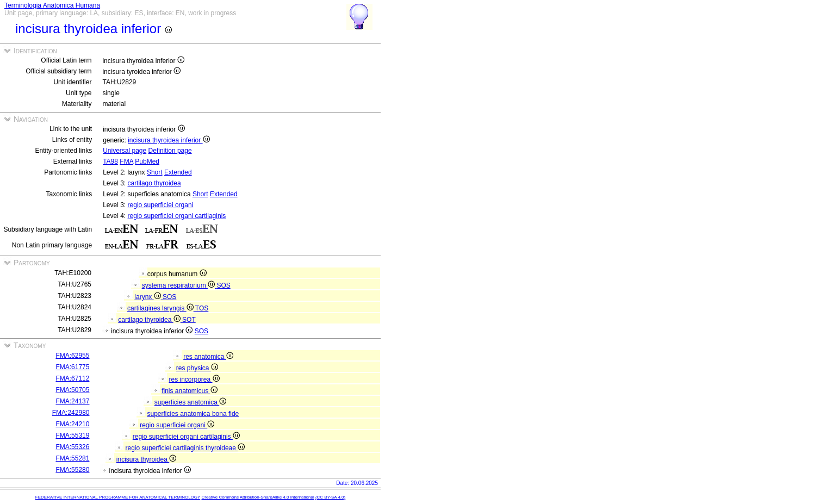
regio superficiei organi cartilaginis (177, 216)
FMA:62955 (72, 356)
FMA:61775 (72, 367)
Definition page (170, 151)
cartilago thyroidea (154, 183)
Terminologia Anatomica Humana (52, 5)
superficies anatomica (190, 402)
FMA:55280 (72, 470)
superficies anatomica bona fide (193, 414)
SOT (189, 320)
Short (155, 172)
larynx (148, 297)
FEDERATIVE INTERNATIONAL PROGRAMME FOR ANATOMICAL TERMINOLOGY (118, 497)
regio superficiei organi (161, 205)
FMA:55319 (72, 435)
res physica (197, 368)
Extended (178, 172)
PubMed (147, 161)
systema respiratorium (179, 285)
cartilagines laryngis (161, 308)
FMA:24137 (72, 401)
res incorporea (194, 379)
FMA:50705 (72, 390)
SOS (223, 285)
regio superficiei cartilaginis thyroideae (185, 448)
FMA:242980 (71, 413)
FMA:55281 (72, 458)
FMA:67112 (72, 378)
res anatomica (208, 357)
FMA (126, 161)
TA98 (110, 161)
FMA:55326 (72, 447)
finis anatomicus (189, 391)
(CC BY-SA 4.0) (330, 497)
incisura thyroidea (146, 459)
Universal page (125, 151)
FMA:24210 (72, 424)
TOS (202, 308)
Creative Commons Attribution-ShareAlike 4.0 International (257, 497)
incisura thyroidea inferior (169, 140)
